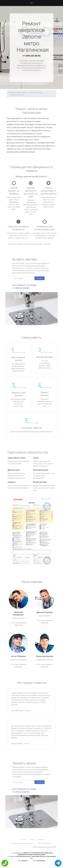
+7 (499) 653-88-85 (32, 56)
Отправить (40, 278)
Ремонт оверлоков (36, 92)
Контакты (41, 839)
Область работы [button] (44, 843)
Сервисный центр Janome (18, 92)
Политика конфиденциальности (22, 843)
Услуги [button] (22, 839)
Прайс (32, 839)
